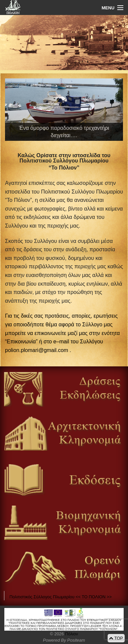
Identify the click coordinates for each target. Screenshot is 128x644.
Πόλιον (71, 634)
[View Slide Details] (64, 110)
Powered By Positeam (64, 640)
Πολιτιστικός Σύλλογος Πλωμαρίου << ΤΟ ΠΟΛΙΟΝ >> (60, 597)
